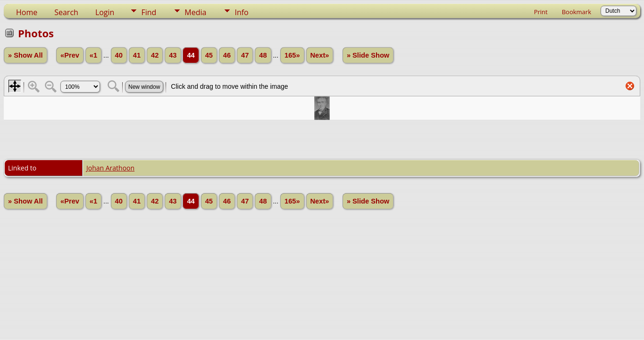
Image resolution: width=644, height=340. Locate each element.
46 (227, 55)
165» (292, 55)
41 (137, 55)
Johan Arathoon (110, 168)
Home (27, 12)
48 (263, 55)
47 (245, 55)
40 (119, 55)
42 (155, 55)
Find (149, 12)
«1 (93, 55)
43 (173, 55)
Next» (320, 55)
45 (209, 55)
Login (105, 12)
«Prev (70, 55)
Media (195, 12)
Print (541, 12)
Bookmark (577, 12)
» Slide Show (368, 55)
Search (66, 12)
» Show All (25, 55)
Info (241, 12)
